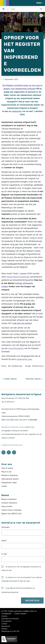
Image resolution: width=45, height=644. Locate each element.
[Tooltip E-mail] (42, 553)
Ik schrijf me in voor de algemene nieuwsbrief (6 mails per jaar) (21, 568)
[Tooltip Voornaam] (42, 526)
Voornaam (6, 527)
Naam (4, 541)
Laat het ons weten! (22, 323)
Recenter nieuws (34, 379)
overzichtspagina (16, 348)
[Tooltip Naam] (42, 540)
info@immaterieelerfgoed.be (12, 445)
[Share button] (41, 16)
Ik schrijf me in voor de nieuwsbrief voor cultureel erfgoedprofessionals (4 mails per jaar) (22, 579)
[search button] (41, 9)
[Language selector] (5, 9)
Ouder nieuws (10, 379)
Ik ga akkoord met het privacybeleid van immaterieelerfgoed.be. (18, 590)
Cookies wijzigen (20, 614)
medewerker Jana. (24, 359)
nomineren (17, 111)
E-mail (4, 554)
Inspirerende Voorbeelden (18, 277)
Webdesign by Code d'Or (10, 631)
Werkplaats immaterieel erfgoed (13, 427)
